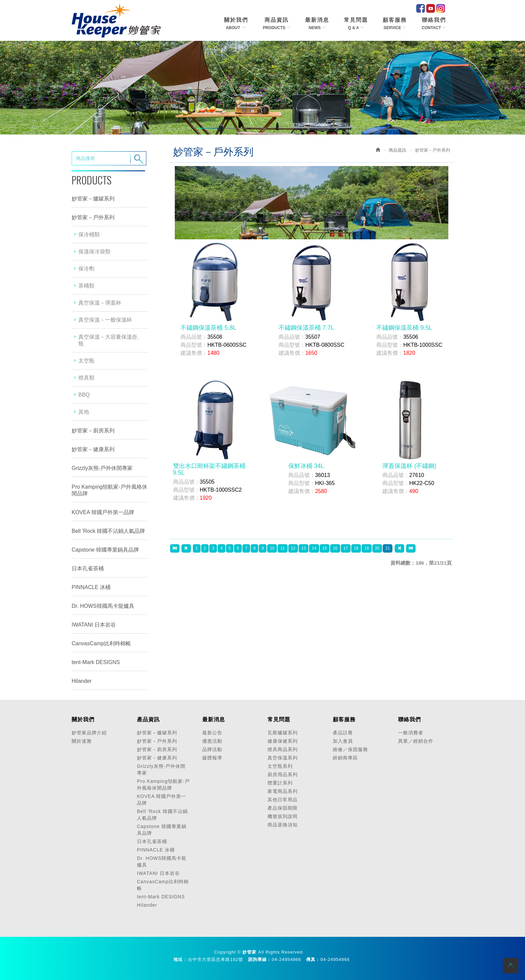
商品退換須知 (283, 825)
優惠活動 (212, 741)
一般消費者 (411, 733)
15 (325, 548)
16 (335, 548)
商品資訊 (397, 150)
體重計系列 (280, 783)
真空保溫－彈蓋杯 (100, 303)
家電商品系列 (283, 791)
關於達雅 (82, 741)
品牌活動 (212, 749)
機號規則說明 (283, 816)
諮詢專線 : (259, 959)
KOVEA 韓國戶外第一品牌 (103, 512)
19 (366, 548)
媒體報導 (212, 758)
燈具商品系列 (283, 749)
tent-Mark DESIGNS (96, 662)
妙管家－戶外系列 (93, 217)
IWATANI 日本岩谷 (94, 625)
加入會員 (343, 741)
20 (377, 548)
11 (282, 548)
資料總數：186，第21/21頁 (421, 563)
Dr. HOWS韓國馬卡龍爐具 (103, 606)
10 (272, 548)
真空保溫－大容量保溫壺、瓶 (110, 340)
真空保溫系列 (283, 758)
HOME (116, 20)
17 (346, 548)
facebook (421, 8)
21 (388, 548)
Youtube (431, 8)
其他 (84, 412)
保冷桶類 (89, 234)
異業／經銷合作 (416, 741)
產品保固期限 (283, 808)
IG (441, 8)
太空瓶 (86, 361)
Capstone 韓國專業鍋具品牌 (105, 550)
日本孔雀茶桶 (88, 568)
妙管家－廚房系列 (93, 431)
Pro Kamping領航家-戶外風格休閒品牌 (109, 490)
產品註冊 (343, 733)
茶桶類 (86, 286)
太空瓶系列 (280, 766)
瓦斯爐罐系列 (283, 733)
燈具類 (86, 378)
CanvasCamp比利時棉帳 (101, 643)
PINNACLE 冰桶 (91, 587)
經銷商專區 (345, 758)
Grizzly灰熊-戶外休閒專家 (102, 468)
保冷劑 (86, 269)
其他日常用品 (283, 800)
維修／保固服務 (350, 749)
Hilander (82, 681)
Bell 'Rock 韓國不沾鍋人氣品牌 (108, 531)
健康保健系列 (283, 741)
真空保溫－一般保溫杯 (105, 320)
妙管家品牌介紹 (89, 733)
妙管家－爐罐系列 (93, 199)
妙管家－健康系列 (93, 449)
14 (314, 548)
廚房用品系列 (283, 774)
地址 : (180, 959)
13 (304, 548)
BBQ (84, 395)
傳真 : (312, 959)
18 (356, 548)
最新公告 (212, 733)
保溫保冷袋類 (94, 252)
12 (293, 548)
